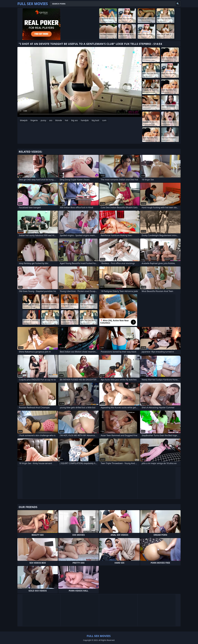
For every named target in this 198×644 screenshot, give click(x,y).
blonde (59, 120)
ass (51, 120)
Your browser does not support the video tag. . (80, 82)
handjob (85, 120)
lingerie (34, 120)
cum (104, 120)
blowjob (24, 120)
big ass (75, 120)
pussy (43, 120)
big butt (95, 120)
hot (66, 120)
